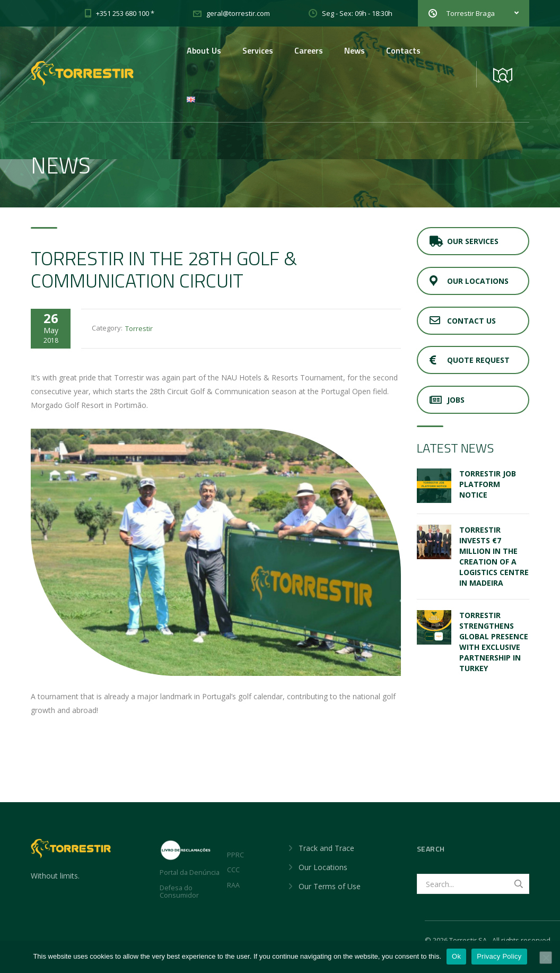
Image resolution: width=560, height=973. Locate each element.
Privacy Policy (499, 956)
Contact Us (463, 321)
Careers (309, 50)
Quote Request (470, 360)
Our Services (464, 241)
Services (258, 50)
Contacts (403, 50)
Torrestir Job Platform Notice (488, 484)
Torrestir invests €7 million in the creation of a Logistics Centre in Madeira (494, 556)
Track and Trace (326, 848)
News (355, 50)
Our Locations (469, 281)
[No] (546, 958)
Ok (456, 956)
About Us (204, 50)
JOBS (447, 400)
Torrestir (139, 328)
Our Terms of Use (330, 886)
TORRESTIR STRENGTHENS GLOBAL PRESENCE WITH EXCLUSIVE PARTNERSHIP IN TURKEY (494, 642)
